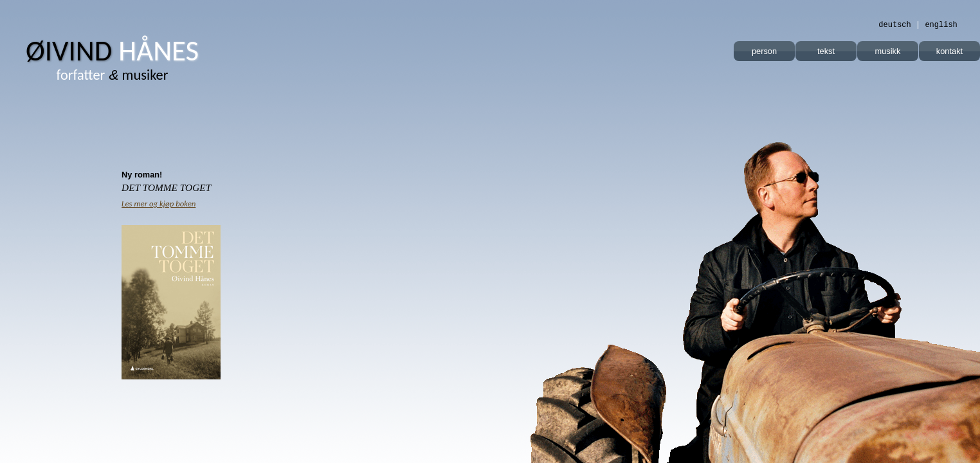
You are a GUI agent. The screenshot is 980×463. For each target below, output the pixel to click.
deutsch (894, 25)
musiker (113, 75)
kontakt (949, 51)
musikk (888, 51)
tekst (826, 51)
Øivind (112, 50)
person (764, 51)
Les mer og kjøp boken (159, 204)
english (941, 25)
